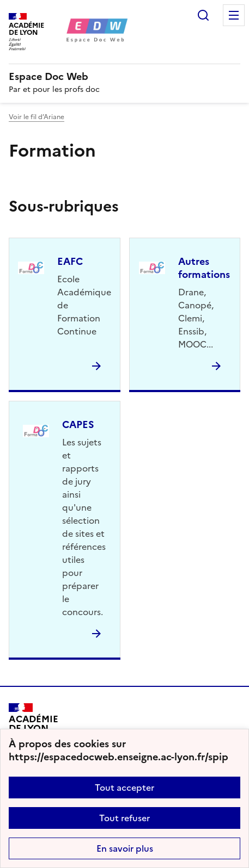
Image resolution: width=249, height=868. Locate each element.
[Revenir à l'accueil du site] (34, 728)
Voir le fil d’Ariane (37, 117)
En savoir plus (125, 848)
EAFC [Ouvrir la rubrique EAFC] (70, 261)
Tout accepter (124, 788)
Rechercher (203, 15)
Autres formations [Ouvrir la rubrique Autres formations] (204, 268)
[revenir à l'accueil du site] (124, 77)
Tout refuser (124, 818)
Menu (234, 15)
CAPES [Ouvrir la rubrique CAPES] (78, 424)
